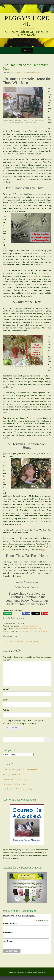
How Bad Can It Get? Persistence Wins (18, 789)
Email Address (10, 924)
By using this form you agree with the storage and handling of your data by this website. (24, 722)
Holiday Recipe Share (11, 775)
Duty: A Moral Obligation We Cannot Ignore (20, 770)
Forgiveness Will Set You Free (14, 784)
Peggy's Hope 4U (27, 21)
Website (6, 710)
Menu (27, 50)
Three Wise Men (35, 629)
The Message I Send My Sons (14, 779)
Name (6, 689)
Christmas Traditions (29, 626)
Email (6, 700)
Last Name (8, 941)
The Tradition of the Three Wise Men (33, 631)
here (43, 550)
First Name (8, 932)
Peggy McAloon (36, 72)
